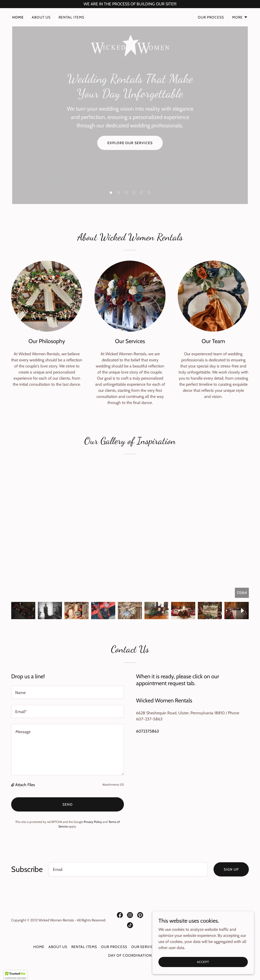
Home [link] (18, 17)
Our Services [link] (145, 947)
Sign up (231, 869)
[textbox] (68, 692)
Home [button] (39, 947)
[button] (240, 17)
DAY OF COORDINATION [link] (130, 955)
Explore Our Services (130, 143)
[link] (130, 16)
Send (68, 804)
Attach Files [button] (25, 785)
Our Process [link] (211, 17)
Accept (203, 969)
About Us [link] (41, 17)
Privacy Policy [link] (93, 822)
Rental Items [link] (71, 17)
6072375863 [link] (148, 731)
